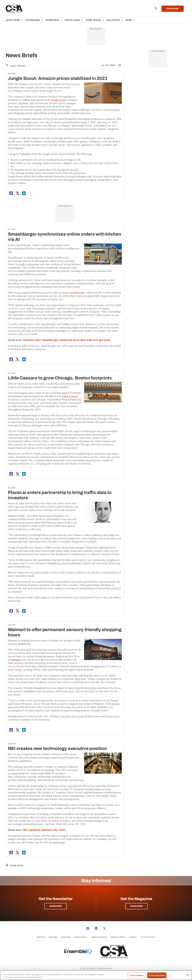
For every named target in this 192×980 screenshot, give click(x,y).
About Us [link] (41, 937)
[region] (96, 975)
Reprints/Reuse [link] (118, 937)
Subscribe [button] (56, 906)
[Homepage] (14, 9)
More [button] (129, 20)
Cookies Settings (148, 937)
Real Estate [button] (113, 20)
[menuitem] (16, 20)
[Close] (188, 975)
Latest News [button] (13, 20)
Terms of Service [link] (99, 937)
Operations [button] (52, 20)
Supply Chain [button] (72, 20)
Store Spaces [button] (93, 20)
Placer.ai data (50, 535)
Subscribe (173, 9)
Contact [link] (133, 937)
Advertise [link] (66, 937)
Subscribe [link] (53, 937)
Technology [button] (33, 20)
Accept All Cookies (157, 975)
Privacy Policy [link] (81, 937)
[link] (88, 928)
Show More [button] (14, 865)
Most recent (16, 66)
